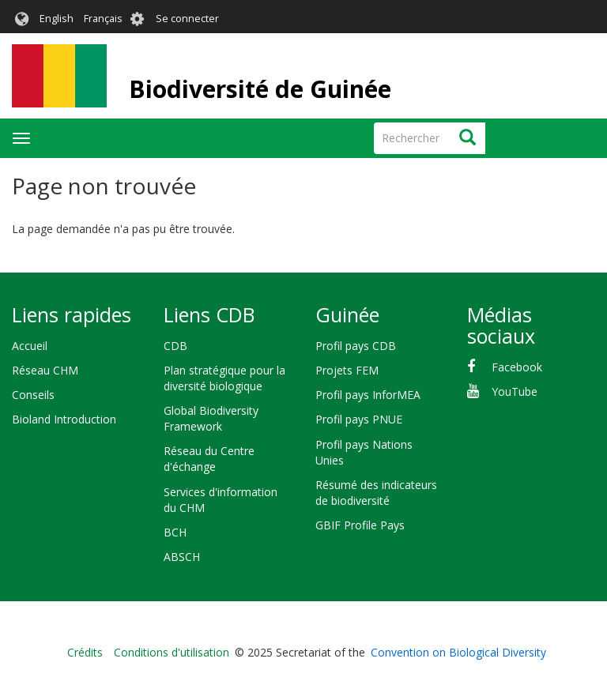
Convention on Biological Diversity (458, 652)
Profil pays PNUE (359, 419)
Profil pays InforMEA (368, 395)
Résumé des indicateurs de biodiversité (376, 493)
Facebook (517, 367)
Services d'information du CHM (221, 500)
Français (103, 19)
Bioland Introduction (64, 419)
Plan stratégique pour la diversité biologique (224, 378)
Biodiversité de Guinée (260, 89)
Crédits (85, 652)
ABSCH (182, 557)
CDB (175, 346)
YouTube (515, 391)
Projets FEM (347, 370)
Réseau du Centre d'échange (209, 459)
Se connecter (187, 19)
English (57, 19)
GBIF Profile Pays (360, 525)
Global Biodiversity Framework (211, 418)
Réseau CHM (45, 370)
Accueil (30, 346)
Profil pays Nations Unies (364, 452)
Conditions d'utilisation (172, 652)
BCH (175, 532)
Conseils (33, 395)
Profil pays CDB (356, 346)
